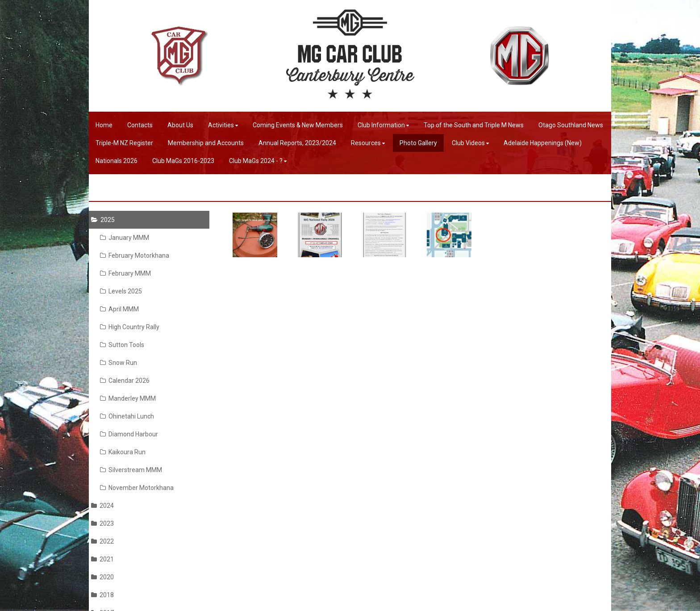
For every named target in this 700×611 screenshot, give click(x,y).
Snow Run (119, 363)
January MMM (125, 238)
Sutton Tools (122, 345)
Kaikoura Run (123, 452)
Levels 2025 (121, 291)
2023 (102, 523)
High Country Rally (130, 327)
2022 (102, 541)
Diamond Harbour (129, 434)
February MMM (125, 273)
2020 (102, 577)
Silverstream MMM (131, 470)
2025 (103, 220)
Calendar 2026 (125, 381)
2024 (102, 506)
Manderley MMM (128, 398)
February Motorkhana (135, 255)
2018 (102, 595)
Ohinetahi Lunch (127, 416)
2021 (102, 559)
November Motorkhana (137, 488)
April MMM (119, 309)
